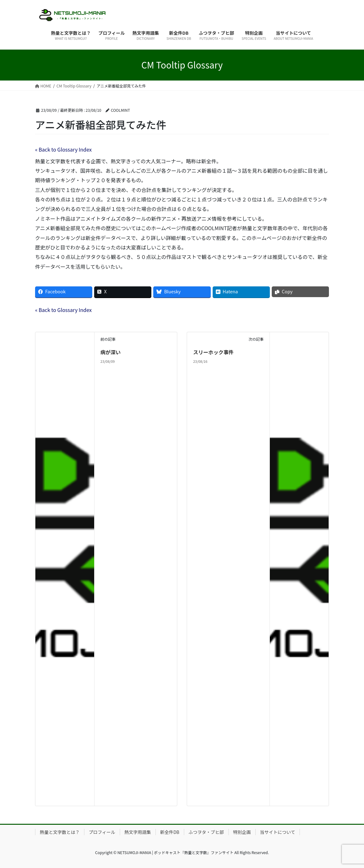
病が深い (111, 352)
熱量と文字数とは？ (60, 832)
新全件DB (170, 832)
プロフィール (102, 832)
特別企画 (242, 832)
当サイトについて (278, 832)
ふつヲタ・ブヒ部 (206, 832)
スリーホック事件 (213, 352)
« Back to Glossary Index (63, 149)
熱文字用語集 (138, 832)
